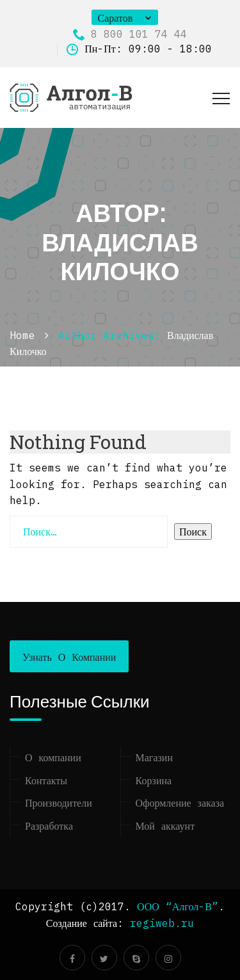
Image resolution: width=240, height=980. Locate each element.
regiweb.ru (162, 923)
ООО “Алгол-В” (178, 906)
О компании (53, 757)
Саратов (116, 18)
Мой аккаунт (165, 826)
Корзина (154, 780)
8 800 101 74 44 (130, 34)
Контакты (46, 780)
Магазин (154, 757)
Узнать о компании (69, 657)
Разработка (49, 826)
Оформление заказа (180, 803)
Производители (59, 803)
